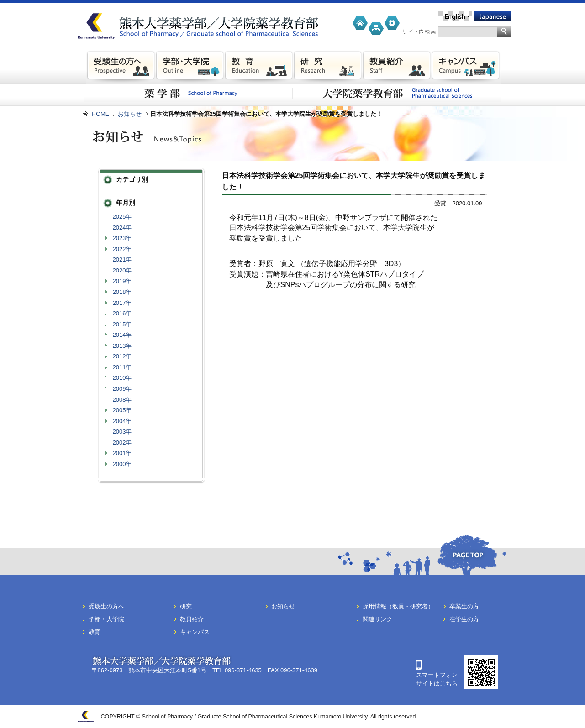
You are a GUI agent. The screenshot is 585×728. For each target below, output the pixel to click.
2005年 (122, 410)
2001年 (122, 453)
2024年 (122, 228)
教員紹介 (192, 619)
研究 (186, 606)
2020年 (122, 270)
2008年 (122, 400)
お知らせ (130, 114)
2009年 (122, 389)
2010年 (122, 378)
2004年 (122, 421)
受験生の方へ (106, 606)
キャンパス (195, 632)
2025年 (122, 217)
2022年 (122, 249)
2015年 (122, 324)
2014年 (122, 335)
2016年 (122, 313)
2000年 (122, 464)
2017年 (122, 303)
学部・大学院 (106, 619)
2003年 (122, 432)
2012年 (122, 356)
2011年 (122, 367)
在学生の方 (464, 619)
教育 (95, 632)
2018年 (122, 292)
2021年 (122, 259)
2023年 (122, 238)
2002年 (122, 443)
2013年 (122, 346)
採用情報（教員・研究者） (398, 606)
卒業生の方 (464, 606)
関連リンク (377, 619)
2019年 (122, 281)
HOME (101, 114)
